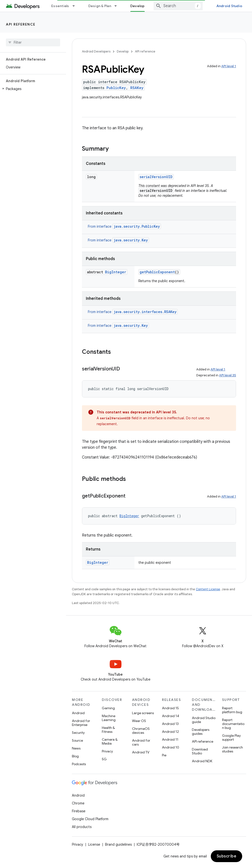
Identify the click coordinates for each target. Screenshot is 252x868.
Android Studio (229, 6)
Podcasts (79, 764)
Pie (164, 755)
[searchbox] (33, 42)
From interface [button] (124, 226)
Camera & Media (110, 741)
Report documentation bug (233, 724)
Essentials (60, 6)
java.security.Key (131, 240)
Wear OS (139, 721)
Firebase (79, 811)
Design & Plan (100, 6)
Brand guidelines (118, 844)
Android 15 (170, 708)
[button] (32, 89)
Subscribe (227, 856)
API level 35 (228, 375)
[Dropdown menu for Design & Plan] (118, 6)
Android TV (141, 752)
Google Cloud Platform (90, 819)
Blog (75, 756)
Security (78, 733)
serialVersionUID (156, 177)
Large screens (143, 713)
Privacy (107, 751)
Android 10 (171, 747)
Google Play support (231, 737)
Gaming (108, 708)
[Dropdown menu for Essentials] (76, 6)
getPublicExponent (157, 272)
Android (78, 713)
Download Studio (200, 751)
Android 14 (171, 716)
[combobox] (178, 6)
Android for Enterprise (81, 723)
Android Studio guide (204, 720)
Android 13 (170, 724)
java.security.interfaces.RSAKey (145, 312)
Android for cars (141, 742)
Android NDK (202, 761)
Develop (123, 51)
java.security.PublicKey (137, 226)
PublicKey (116, 88)
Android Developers (96, 51)
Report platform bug (232, 710)
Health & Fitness (108, 730)
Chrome (78, 803)
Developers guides (201, 732)
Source (77, 740)
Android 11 (170, 739)
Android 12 (170, 732)
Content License (208, 589)
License (94, 844)
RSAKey (137, 88)
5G (104, 759)
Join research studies (232, 749)
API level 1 (229, 66)
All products (82, 827)
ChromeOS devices (141, 731)
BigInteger (116, 272)
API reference (21, 24)
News (76, 748)
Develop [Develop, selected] (138, 6)
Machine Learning (109, 718)
